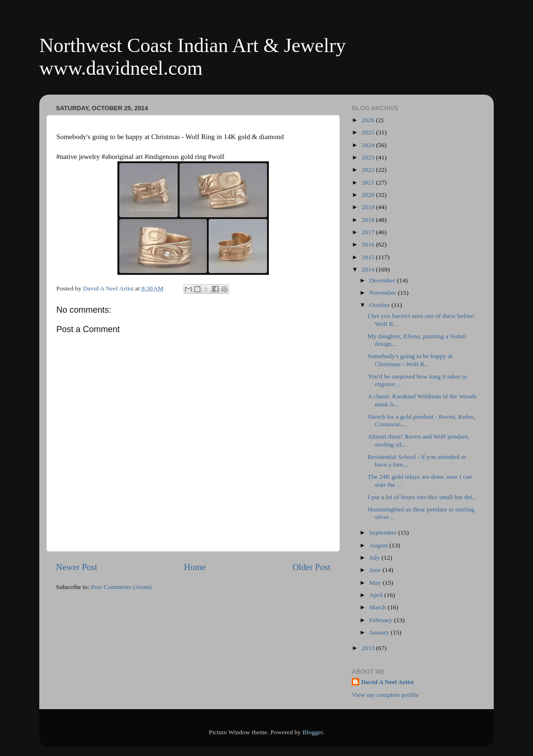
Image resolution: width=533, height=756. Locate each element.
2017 (369, 232)
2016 (369, 244)
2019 (369, 207)
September (384, 532)
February (382, 620)
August (379, 545)
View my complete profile (385, 695)
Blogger (313, 732)
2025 (369, 132)
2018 (369, 220)
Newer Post (77, 567)
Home (195, 567)
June (376, 570)
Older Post (311, 567)
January (380, 632)
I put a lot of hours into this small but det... (422, 497)
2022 (369, 170)
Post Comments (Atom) (121, 587)
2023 (369, 157)
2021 (369, 182)
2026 (369, 120)
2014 (369, 269)
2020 (369, 195)
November (383, 293)
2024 (369, 145)
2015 (369, 257)
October (380, 305)
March (378, 607)
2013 (369, 648)
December (383, 280)
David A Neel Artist (387, 682)
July (375, 558)
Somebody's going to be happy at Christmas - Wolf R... (410, 360)
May (376, 583)
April (377, 595)
